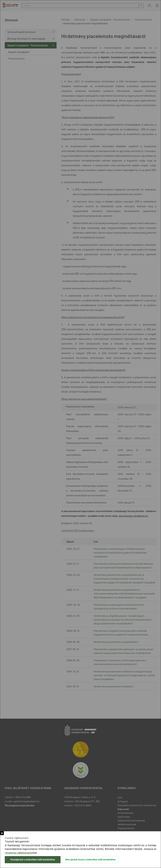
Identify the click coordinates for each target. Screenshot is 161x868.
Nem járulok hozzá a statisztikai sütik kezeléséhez (90, 860)
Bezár (2, 833)
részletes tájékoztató (18, 853)
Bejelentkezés (150, 5)
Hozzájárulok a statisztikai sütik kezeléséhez (33, 860)
